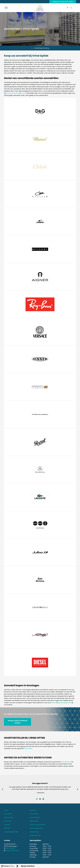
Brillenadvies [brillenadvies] (34, 821)
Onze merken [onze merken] (9, 817)
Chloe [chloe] (24, 93)
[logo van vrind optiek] (40, 10)
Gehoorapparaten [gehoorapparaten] (36, 828)
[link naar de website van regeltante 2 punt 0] (26, 866)
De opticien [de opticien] (8, 814)
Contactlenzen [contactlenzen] (35, 817)
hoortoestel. (28, 748)
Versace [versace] (9, 93)
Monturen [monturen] (33, 810)
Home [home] (6, 810)
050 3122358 (10, 848)
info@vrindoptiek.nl (13, 850)
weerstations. (66, 762)
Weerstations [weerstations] (34, 832)
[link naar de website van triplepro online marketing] (8, 866)
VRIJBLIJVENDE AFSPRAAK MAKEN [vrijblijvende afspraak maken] (18, 722)
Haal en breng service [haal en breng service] (37, 825)
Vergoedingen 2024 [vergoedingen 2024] (11, 832)
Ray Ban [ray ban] (16, 93)
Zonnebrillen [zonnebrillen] (34, 814)
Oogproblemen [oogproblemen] (35, 835)
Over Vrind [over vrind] (8, 821)
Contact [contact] (7, 825)
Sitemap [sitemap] (7, 828)
